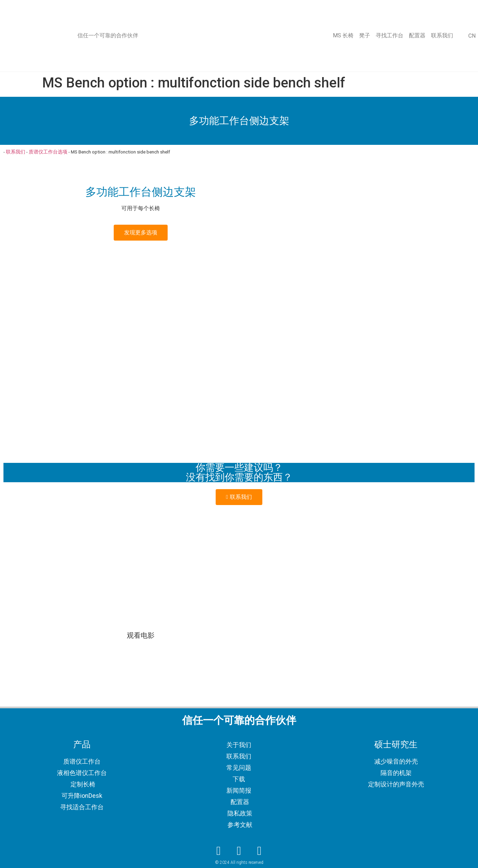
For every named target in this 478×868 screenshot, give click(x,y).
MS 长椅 (343, 35)
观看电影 (141, 635)
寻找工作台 (390, 35)
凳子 (365, 35)
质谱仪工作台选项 (48, 152)
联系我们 (442, 35)
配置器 (417, 35)
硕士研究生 (396, 744)
